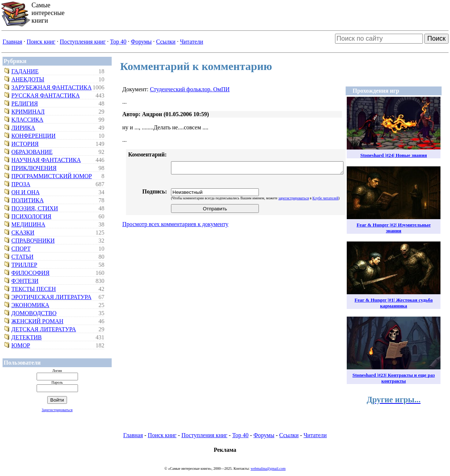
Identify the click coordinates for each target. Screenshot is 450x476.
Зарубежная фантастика (51, 87)
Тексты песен (34, 289)
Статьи (22, 257)
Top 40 (118, 42)
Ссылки (166, 42)
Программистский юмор (52, 176)
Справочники (33, 241)
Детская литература (44, 329)
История (25, 144)
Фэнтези (25, 281)
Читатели (191, 42)
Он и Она (25, 192)
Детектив (27, 337)
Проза (21, 184)
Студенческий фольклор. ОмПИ (190, 89)
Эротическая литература (51, 297)
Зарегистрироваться (57, 410)
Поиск (436, 38)
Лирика (23, 128)
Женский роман (37, 321)
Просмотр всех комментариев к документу (175, 224)
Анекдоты (28, 79)
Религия (25, 104)
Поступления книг (83, 42)
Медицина (28, 224)
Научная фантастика (46, 160)
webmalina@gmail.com (268, 468)
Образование (32, 152)
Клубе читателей (325, 198)
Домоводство (34, 313)
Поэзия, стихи (35, 208)
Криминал (28, 112)
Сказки (23, 233)
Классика (27, 120)
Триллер (24, 265)
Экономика (30, 305)
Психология (31, 216)
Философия (30, 273)
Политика (27, 200)
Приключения (34, 168)
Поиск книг (41, 42)
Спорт (21, 249)
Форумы (141, 42)
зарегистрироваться (293, 198)
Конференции (34, 136)
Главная (12, 42)
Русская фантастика (46, 95)
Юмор (21, 345)
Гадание (25, 71)
